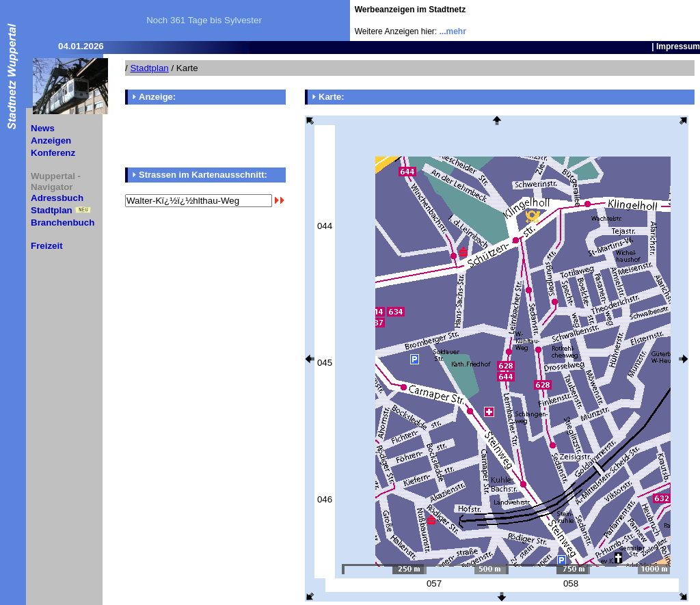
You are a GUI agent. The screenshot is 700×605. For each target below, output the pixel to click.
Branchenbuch (63, 223)
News (43, 128)
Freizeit (47, 246)
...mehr (453, 31)
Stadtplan (52, 210)
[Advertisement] (620, 21)
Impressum (678, 46)
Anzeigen (51, 140)
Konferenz (53, 153)
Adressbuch (57, 198)
